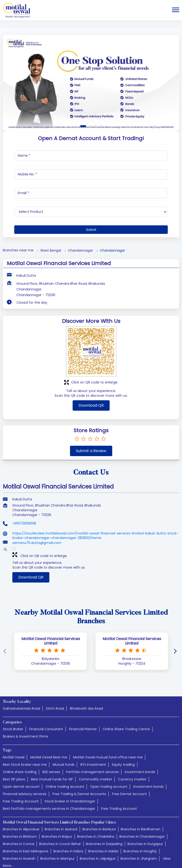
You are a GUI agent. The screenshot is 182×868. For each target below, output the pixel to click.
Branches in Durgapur (145, 821)
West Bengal (51, 228)
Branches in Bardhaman (141, 806)
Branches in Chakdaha (96, 814)
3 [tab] (96, 103)
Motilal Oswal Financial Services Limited (51, 618)
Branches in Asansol (61, 806)
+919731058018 (24, 500)
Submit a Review (91, 428)
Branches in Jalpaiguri (98, 836)
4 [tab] (101, 103)
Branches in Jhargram (139, 836)
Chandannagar (80, 228)
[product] (91, 189)
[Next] (176, 628)
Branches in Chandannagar (142, 814)
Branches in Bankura (99, 806)
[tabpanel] (91, 60)
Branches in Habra (68, 828)
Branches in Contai (19, 821)
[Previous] (6, 628)
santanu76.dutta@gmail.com (37, 520)
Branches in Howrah (19, 836)
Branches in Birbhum (20, 814)
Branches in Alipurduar (21, 806)
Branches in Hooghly (140, 828)
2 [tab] (90, 103)
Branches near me (18, 227)
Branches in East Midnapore (26, 828)
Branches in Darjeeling (104, 821)
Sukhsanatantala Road (21, 685)
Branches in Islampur (58, 836)
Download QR (91, 382)
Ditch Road (55, 685)
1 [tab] (83, 103)
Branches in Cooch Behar (60, 821)
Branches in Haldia (103, 828)
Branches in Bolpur (57, 814)
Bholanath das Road (86, 685)
